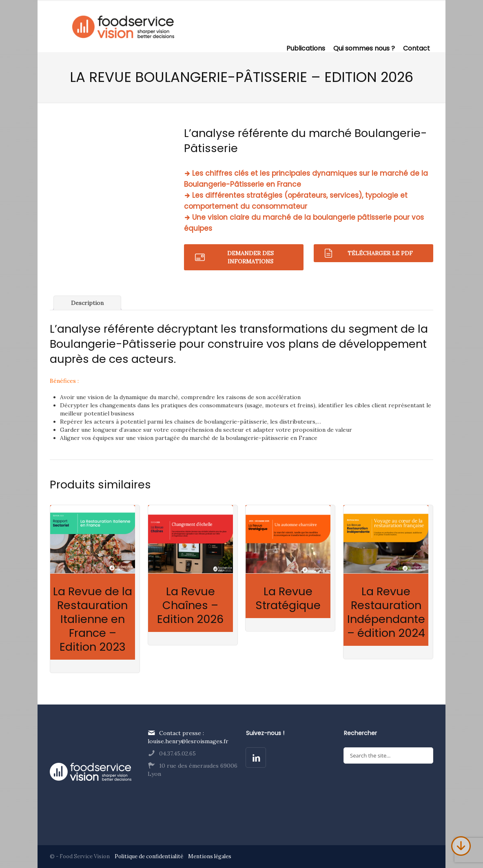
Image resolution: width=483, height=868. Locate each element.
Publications (306, 47)
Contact (417, 47)
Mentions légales (210, 856)
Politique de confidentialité (150, 856)
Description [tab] (87, 303)
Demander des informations (250, 257)
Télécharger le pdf (380, 253)
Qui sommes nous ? (364, 47)
